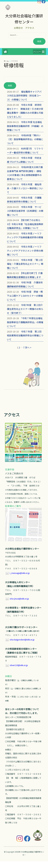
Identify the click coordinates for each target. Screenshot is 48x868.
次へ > (28, 347)
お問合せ (18, 28)
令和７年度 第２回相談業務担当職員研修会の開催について (25, 335)
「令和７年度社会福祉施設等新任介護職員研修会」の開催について (25, 322)
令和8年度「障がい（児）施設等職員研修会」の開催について (25, 139)
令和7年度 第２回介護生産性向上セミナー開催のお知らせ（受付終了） (25, 309)
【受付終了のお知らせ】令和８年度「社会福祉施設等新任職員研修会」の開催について (25, 224)
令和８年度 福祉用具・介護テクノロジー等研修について (25, 188)
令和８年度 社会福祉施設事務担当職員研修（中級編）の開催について (25, 126)
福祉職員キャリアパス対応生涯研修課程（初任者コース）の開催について (24, 96)
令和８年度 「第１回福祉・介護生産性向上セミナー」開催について (25, 264)
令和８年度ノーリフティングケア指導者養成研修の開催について (25, 237)
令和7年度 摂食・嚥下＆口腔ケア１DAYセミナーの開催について (25, 296)
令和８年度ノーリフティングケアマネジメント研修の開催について (25, 251)
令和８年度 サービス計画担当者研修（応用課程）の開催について (25, 211)
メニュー (39, 52)
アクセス (30, 28)
